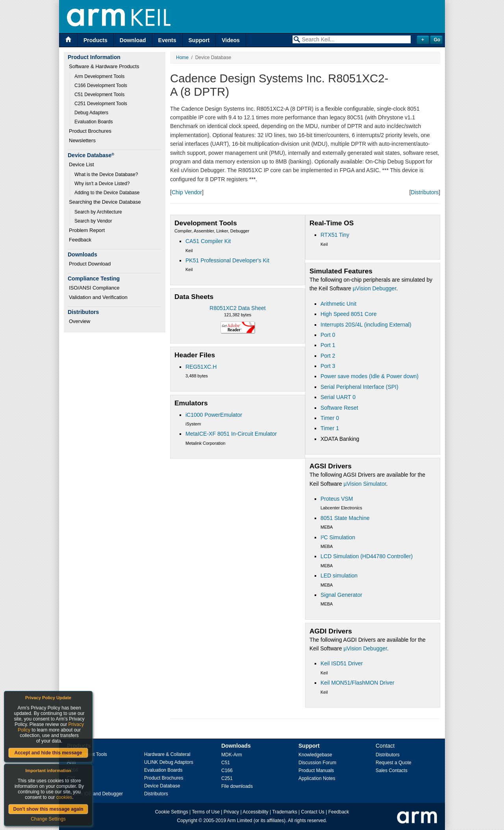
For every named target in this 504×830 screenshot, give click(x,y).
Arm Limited (240, 821)
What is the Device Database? (106, 175)
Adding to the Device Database (107, 193)
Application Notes (317, 778)
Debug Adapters (91, 113)
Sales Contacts (392, 771)
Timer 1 (330, 428)
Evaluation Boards (94, 122)
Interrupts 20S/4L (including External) (366, 325)
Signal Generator (341, 595)
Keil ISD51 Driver (342, 663)
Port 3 (328, 366)
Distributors (425, 192)
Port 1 (328, 345)
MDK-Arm (232, 755)
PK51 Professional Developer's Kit (227, 260)
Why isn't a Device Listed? (102, 184)
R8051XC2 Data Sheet (237, 308)
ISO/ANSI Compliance (94, 288)
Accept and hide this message (48, 753)
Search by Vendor (93, 221)
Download (133, 40)
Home (182, 58)
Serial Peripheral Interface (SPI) (359, 387)
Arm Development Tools (99, 76)
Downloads (236, 746)
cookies (64, 797)
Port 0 (328, 335)
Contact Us (313, 812)
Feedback (80, 240)
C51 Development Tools (99, 95)
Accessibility (255, 812)
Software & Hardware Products (104, 66)
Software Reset (339, 408)
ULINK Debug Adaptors (169, 762)
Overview (80, 321)
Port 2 (328, 356)
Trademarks (285, 812)
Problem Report (87, 230)
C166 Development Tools (101, 85)
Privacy (231, 812)
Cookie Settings (172, 812)
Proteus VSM (337, 499)
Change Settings (48, 819)
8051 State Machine (345, 518)
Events (167, 40)
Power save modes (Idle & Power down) (370, 376)
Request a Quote (394, 763)
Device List (82, 164)
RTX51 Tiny (335, 235)
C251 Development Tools (101, 104)
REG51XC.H (201, 367)
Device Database (162, 786)
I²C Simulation (338, 537)
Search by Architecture (98, 212)
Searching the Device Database (105, 202)
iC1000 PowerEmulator (214, 415)
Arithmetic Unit (338, 304)
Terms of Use (206, 812)
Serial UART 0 (338, 397)
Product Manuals (316, 771)
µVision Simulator (365, 484)
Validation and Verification (98, 297)
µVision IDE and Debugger (95, 794)
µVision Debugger (375, 288)
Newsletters (82, 140)
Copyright (187, 821)
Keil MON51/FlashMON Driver (357, 683)
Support (199, 40)
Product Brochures (90, 131)
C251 (227, 778)
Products (95, 40)
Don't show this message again (48, 809)
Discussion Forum (317, 763)
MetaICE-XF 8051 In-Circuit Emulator (231, 434)
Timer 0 (330, 418)
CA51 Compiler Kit (208, 241)
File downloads (237, 786)
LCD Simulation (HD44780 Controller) (367, 556)
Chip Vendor (187, 192)
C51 (226, 763)
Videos (231, 40)
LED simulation (339, 576)
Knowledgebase (315, 755)
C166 (227, 771)
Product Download (90, 264)
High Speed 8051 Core (348, 314)
